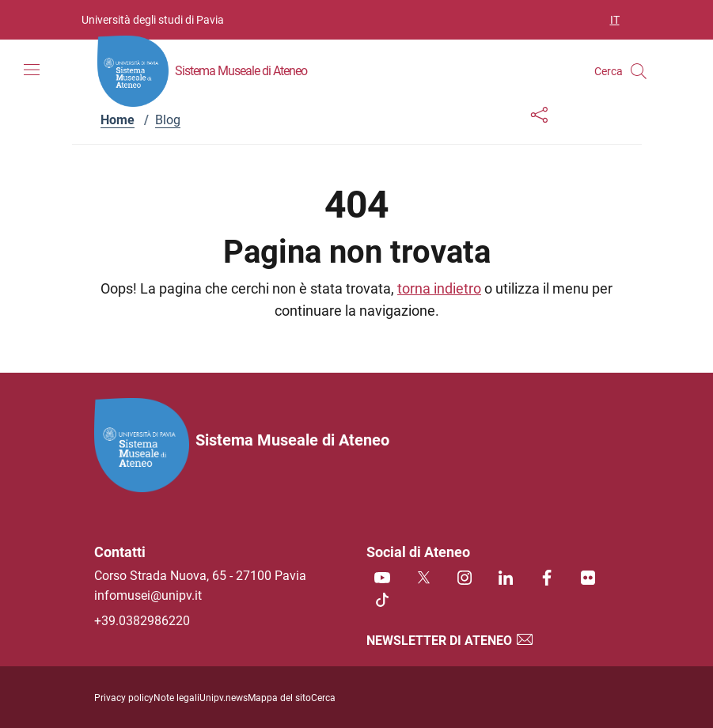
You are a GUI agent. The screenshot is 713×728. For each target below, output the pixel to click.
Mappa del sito (279, 698)
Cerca (323, 698)
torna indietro (439, 288)
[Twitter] (423, 579)
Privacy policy (124, 698)
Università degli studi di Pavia (153, 20)
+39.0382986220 (142, 621)
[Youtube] (382, 579)
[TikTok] (382, 601)
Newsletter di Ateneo (450, 641)
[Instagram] (465, 579)
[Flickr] (588, 579)
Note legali (176, 698)
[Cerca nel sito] (639, 71)
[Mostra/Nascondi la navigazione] (32, 70)
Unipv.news (224, 698)
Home (118, 120)
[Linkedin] (506, 579)
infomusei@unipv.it (148, 595)
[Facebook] (547, 579)
